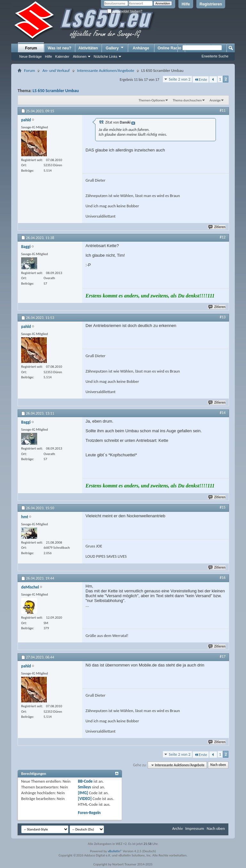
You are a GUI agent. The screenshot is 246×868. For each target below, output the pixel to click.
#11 (223, 110)
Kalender (62, 56)
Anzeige (215, 100)
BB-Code (85, 781)
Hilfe (186, 4)
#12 (223, 237)
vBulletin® (115, 851)
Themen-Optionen (152, 100)
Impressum (195, 828)
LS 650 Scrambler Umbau (56, 91)
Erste (201, 79)
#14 (223, 413)
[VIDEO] (85, 799)
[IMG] (83, 793)
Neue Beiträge (30, 56)
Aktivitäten (88, 48)
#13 (223, 317)
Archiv (177, 828)
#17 (223, 657)
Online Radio (169, 48)
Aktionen (80, 56)
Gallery (115, 48)
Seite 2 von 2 (180, 79)
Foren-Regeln (89, 813)
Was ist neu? (60, 48)
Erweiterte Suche (215, 56)
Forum (31, 48)
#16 (223, 578)
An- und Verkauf (56, 70)
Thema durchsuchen (187, 100)
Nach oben (218, 765)
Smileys (84, 787)
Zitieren (217, 227)
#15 (223, 507)
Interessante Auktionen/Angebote (106, 70)
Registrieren (211, 4)
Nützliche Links (105, 56)
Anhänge (141, 48)
